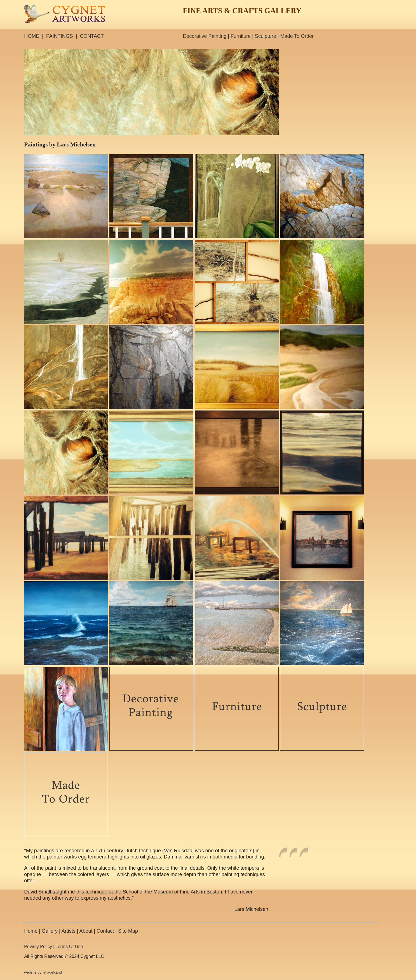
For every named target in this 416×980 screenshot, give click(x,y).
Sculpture (265, 36)
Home (31, 931)
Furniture (241, 36)
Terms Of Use (69, 947)
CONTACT (92, 36)
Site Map (128, 931)
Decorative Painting (205, 36)
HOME (32, 36)
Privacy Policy (38, 947)
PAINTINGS (60, 36)
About (86, 931)
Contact (105, 931)
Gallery (50, 931)
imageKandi (53, 972)
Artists (69, 931)
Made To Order (297, 36)
